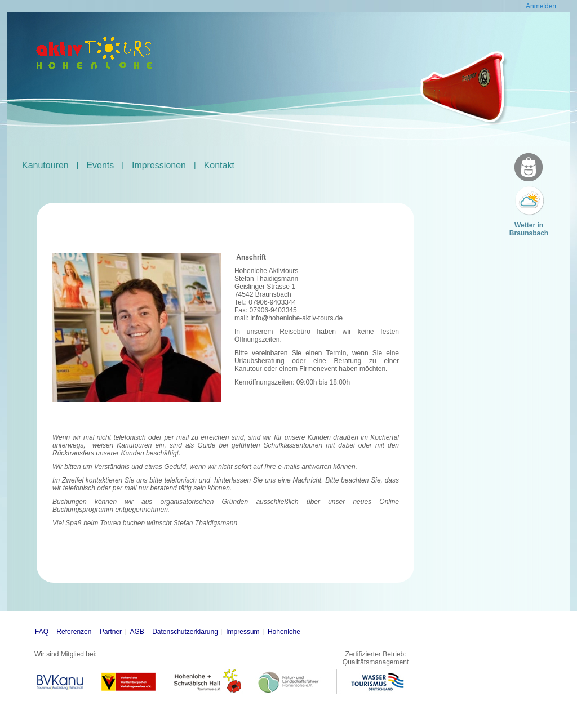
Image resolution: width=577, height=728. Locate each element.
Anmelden (541, 6)
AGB (137, 632)
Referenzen (74, 632)
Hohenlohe (284, 632)
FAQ (42, 632)
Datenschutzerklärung (185, 632)
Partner (111, 632)
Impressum (243, 632)
